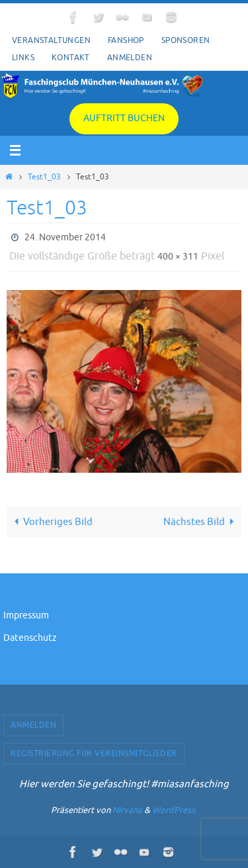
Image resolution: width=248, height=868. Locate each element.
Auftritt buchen (124, 118)
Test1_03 (44, 177)
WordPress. (175, 810)
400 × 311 (178, 257)
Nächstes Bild (201, 522)
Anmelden (130, 58)
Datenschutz (30, 638)
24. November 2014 (65, 237)
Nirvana (127, 810)
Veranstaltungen (51, 40)
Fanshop (126, 40)
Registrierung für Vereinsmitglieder (94, 753)
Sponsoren (186, 40)
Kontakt (71, 58)
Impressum (26, 615)
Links (23, 58)
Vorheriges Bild (51, 522)
